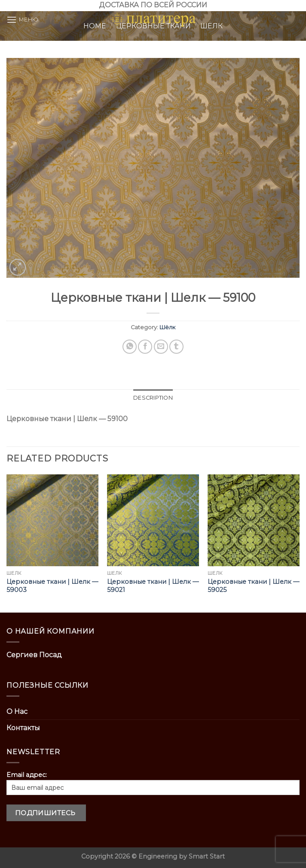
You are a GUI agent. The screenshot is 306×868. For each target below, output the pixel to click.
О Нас (17, 712)
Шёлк (167, 327)
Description (153, 398)
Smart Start (207, 856)
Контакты (23, 728)
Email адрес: (153, 783)
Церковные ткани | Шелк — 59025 (253, 586)
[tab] (153, 398)
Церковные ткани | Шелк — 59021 (153, 586)
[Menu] (23, 20)
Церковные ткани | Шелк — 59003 (52, 586)
